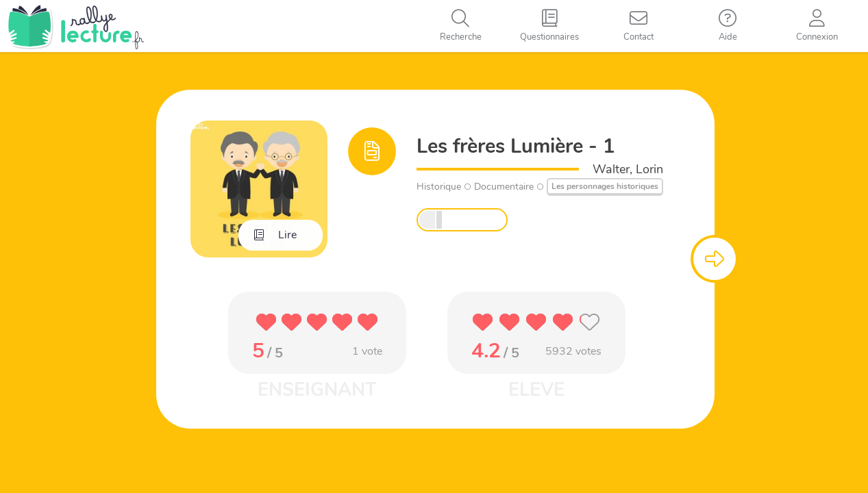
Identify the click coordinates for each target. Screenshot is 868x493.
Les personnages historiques (605, 186)
